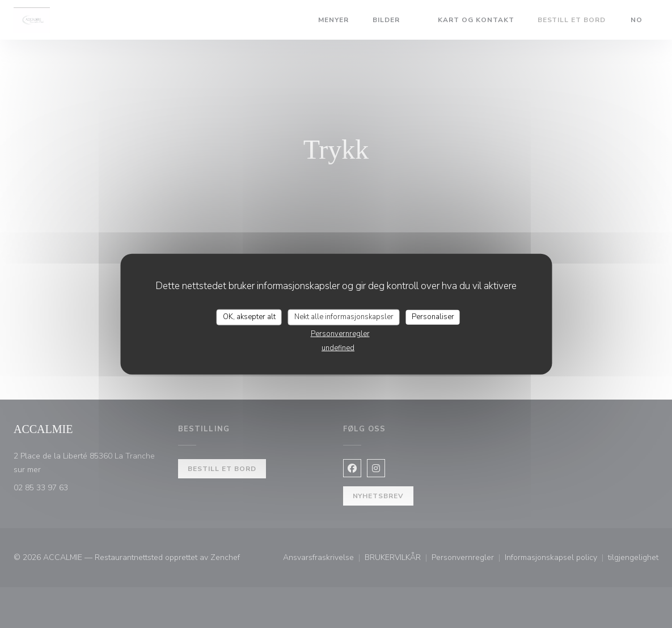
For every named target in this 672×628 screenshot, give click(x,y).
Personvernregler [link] (340, 333)
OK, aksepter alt (249, 317)
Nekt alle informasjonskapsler (344, 317)
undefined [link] (338, 347)
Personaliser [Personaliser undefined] (433, 317)
